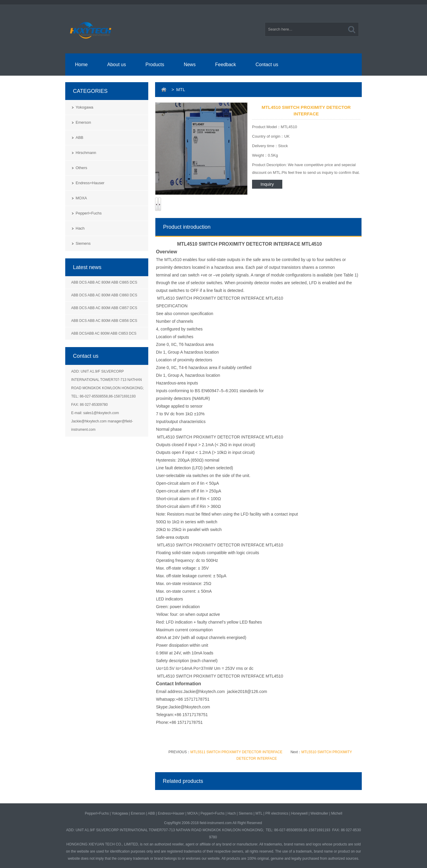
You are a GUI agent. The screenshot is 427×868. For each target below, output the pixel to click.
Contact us (267, 65)
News (190, 65)
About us (117, 65)
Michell (337, 813)
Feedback (226, 65)
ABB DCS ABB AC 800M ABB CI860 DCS (104, 295)
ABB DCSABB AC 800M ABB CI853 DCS (104, 333)
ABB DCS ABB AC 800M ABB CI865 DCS (104, 282)
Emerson (83, 122)
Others (81, 168)
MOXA (81, 198)
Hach (80, 228)
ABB (79, 137)
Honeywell (299, 813)
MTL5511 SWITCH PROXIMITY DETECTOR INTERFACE (236, 752)
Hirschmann (86, 153)
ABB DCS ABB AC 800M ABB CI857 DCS (104, 308)
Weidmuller (319, 813)
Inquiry (267, 184)
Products (155, 65)
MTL (259, 813)
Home (81, 65)
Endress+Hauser (90, 183)
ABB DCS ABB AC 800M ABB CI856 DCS (104, 321)
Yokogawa (85, 107)
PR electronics (277, 813)
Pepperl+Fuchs (89, 213)
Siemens (83, 243)
